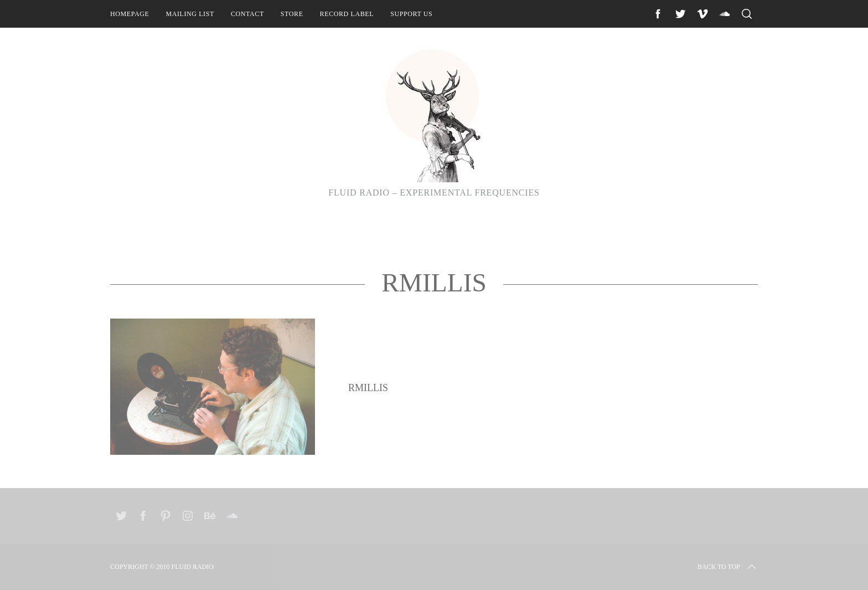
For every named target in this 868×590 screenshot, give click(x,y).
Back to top (728, 567)
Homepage (130, 14)
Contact (247, 14)
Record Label (347, 14)
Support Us (411, 14)
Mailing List (190, 14)
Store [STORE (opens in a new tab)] (292, 14)
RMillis (368, 388)
